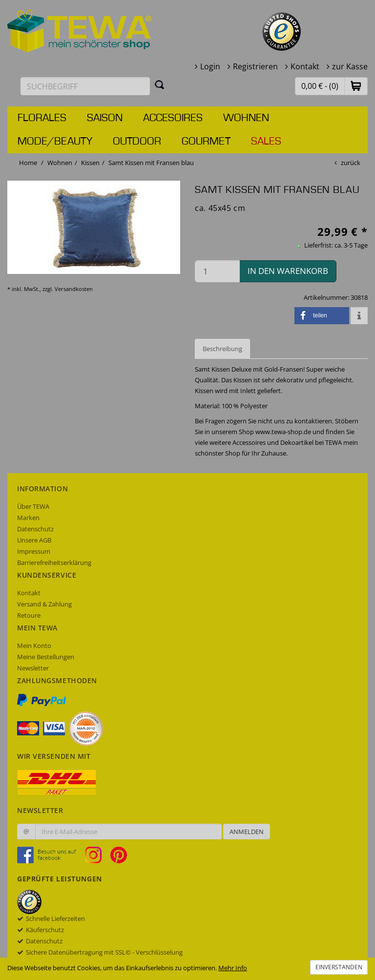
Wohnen (246, 118)
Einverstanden (339, 967)
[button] (356, 86)
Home (28, 163)
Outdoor (137, 142)
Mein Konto (34, 646)
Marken (28, 518)
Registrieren (255, 66)
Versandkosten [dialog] (74, 289)
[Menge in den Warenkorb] (217, 271)
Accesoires (173, 118)
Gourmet (206, 142)
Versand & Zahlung (44, 604)
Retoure (29, 615)
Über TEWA (33, 506)
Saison (105, 118)
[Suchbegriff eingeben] (85, 86)
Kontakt (305, 66)
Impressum (34, 551)
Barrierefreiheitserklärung (54, 563)
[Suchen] (160, 84)
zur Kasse (350, 66)
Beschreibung (222, 349)
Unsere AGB (34, 540)
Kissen (90, 163)
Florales (42, 118)
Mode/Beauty (55, 142)
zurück (351, 163)
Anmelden (247, 832)
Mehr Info (233, 968)
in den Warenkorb (288, 271)
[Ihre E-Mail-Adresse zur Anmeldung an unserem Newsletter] (128, 832)
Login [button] (210, 66)
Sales (266, 142)
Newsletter (33, 668)
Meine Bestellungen (46, 657)
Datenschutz (35, 529)
